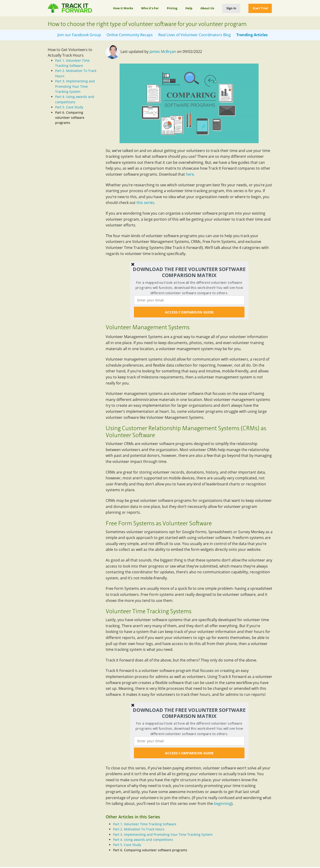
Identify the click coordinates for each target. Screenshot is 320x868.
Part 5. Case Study (69, 107)
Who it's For (150, 8)
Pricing (172, 8)
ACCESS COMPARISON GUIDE (189, 312)
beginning (223, 803)
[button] (189, 272)
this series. (146, 203)
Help (189, 8)
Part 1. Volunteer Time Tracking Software (145, 824)
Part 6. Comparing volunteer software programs (70, 118)
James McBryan (163, 52)
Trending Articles (252, 35)
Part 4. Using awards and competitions (143, 840)
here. (190, 174)
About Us (207, 8)
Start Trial (260, 8)
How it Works (123, 8)
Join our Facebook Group (79, 35)
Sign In (231, 8)
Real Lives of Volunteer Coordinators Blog (195, 35)
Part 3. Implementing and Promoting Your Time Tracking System (75, 86)
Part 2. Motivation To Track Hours (139, 829)
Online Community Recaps (130, 35)
